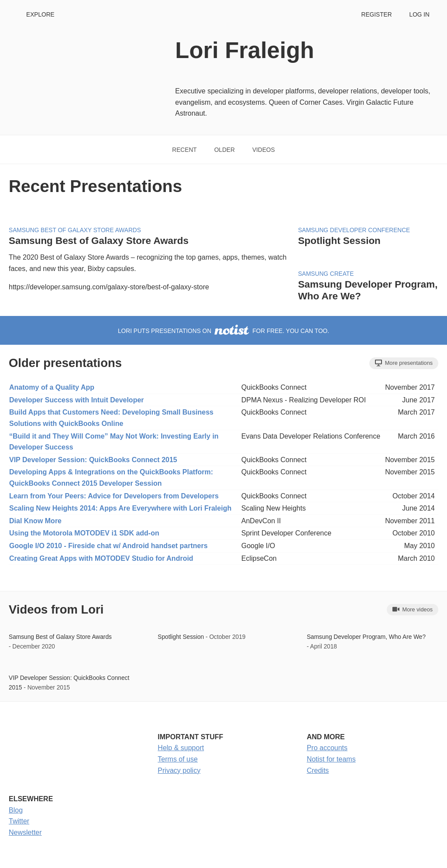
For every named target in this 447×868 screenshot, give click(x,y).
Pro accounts (327, 748)
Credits (318, 770)
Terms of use (178, 759)
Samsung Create (326, 274)
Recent (184, 150)
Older (225, 150)
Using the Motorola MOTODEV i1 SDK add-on (84, 533)
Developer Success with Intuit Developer (77, 400)
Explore (40, 15)
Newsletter (25, 832)
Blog (16, 810)
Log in (419, 15)
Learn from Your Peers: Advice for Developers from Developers (114, 496)
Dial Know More (35, 521)
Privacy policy (179, 770)
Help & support (181, 748)
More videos (413, 609)
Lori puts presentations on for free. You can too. (223, 331)
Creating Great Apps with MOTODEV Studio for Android (101, 558)
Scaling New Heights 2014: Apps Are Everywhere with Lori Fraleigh (120, 508)
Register (376, 15)
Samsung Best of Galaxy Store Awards (75, 230)
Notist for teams (331, 759)
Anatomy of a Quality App (52, 387)
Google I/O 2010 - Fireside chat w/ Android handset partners (108, 546)
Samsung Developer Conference (354, 230)
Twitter (19, 821)
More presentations (404, 363)
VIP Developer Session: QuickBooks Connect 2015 (93, 460)
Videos (264, 150)
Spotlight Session (339, 241)
